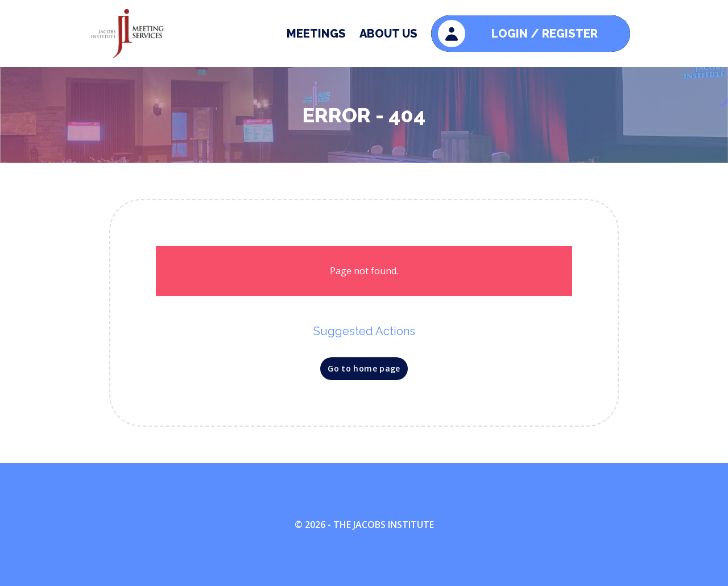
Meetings (316, 34)
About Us (388, 34)
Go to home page (364, 368)
